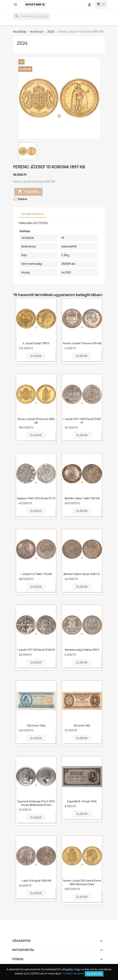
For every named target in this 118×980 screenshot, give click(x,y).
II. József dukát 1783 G (36, 343)
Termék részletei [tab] (32, 214)
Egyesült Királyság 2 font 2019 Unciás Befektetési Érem (36, 803)
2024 (22, 43)
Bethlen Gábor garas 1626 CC (82, 574)
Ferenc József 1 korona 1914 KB (82, 343)
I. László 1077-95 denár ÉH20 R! (36, 650)
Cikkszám (25, 223)
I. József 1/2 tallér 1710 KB (36, 574)
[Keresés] (32, 16)
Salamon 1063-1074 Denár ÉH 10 (36, 498)
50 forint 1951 (82, 726)
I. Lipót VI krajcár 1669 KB (36, 881)
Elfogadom (94, 974)
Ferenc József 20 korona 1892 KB (36, 421)
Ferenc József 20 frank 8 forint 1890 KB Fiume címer (82, 882)
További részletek (73, 973)
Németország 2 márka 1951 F (82, 650)
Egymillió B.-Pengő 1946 (82, 801)
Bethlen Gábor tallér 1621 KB (82, 498)
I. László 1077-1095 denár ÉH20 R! (82, 421)
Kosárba (28, 192)
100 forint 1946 (36, 726)
